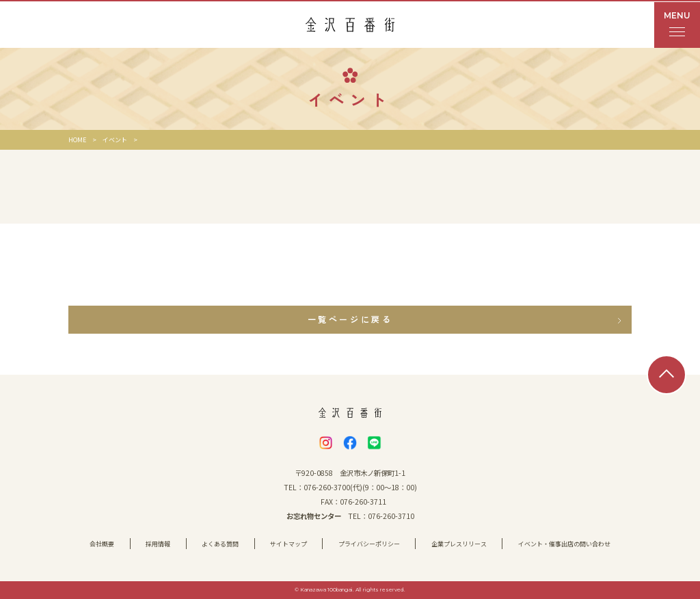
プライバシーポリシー (369, 544)
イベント (115, 140)
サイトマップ (288, 544)
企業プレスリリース (459, 544)
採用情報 (158, 544)
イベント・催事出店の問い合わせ (564, 544)
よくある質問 (220, 544)
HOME (77, 140)
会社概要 (102, 544)
